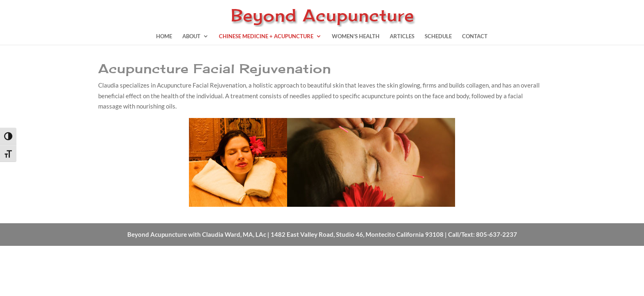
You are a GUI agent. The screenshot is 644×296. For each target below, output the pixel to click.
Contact (475, 36)
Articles (402, 36)
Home (164, 36)
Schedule (438, 36)
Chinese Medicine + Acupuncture (266, 36)
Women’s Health (356, 36)
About (191, 36)
